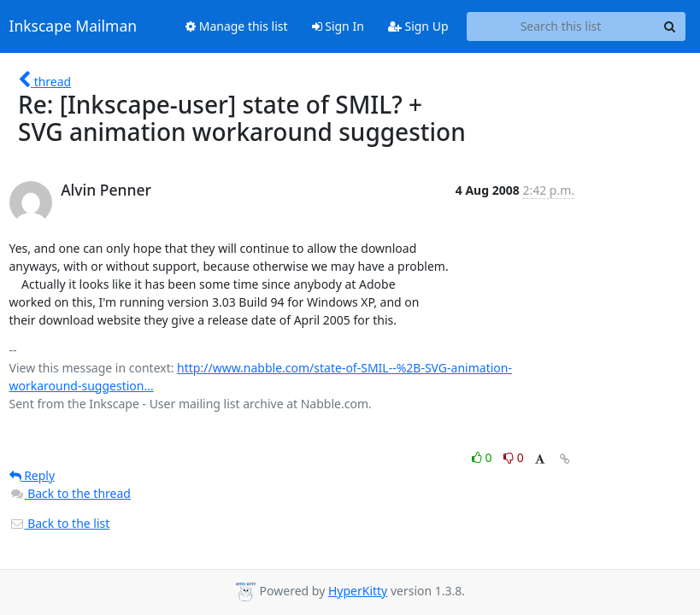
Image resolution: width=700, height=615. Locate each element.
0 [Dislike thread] (514, 457)
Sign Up (418, 26)
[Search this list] (561, 26)
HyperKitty (358, 591)
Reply (32, 475)
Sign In (338, 26)
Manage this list (237, 26)
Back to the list (60, 523)
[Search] (670, 26)
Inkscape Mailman (74, 26)
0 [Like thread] (483, 457)
